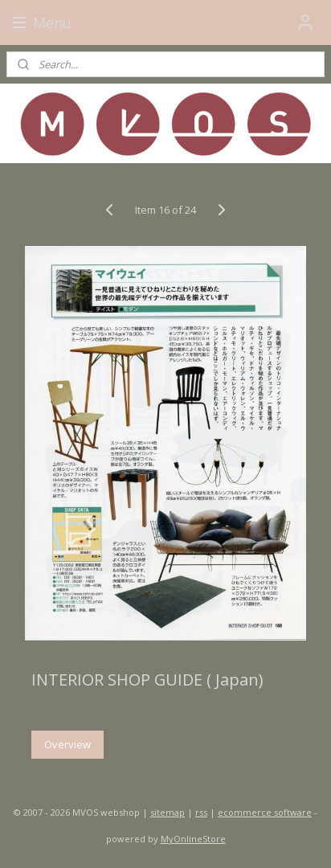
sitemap (168, 812)
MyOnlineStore (193, 839)
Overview (67, 744)
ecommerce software (265, 812)
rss (201, 812)
